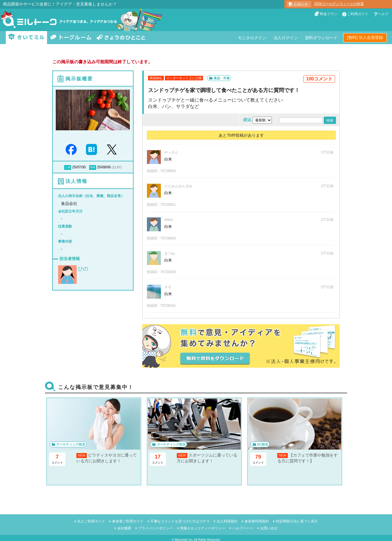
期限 (93, 167)
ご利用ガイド (358, 14)
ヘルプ (383, 14)
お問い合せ (269, 528)
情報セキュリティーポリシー (203, 528)
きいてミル (26, 38)
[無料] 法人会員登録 (365, 37)
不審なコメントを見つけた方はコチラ (180, 521)
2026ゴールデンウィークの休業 (339, 4)
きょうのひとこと (121, 38)
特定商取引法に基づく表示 (297, 521)
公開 (68, 167)
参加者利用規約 (257, 521)
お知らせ (301, 4)
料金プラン (329, 14)
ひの (83, 269)
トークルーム (71, 38)
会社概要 (124, 528)
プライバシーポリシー (156, 528)
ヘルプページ (243, 528)
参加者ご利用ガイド (128, 521)
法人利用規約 (227, 521)
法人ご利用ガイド (91, 521)
